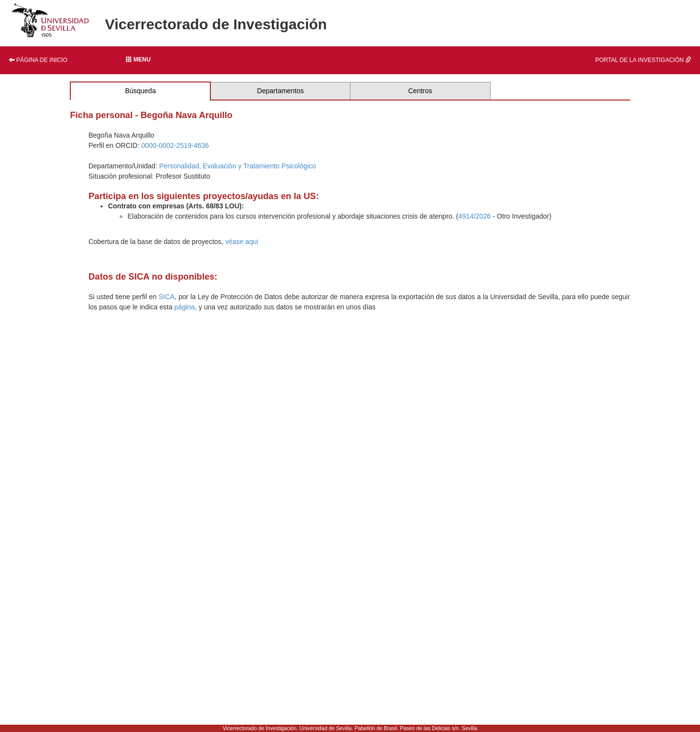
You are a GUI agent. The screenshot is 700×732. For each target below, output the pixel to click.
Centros (420, 91)
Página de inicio (38, 60)
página (185, 307)
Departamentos (281, 91)
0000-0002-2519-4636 (175, 145)
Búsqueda (140, 91)
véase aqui (242, 242)
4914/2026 (474, 216)
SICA (167, 297)
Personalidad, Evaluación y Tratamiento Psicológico (237, 166)
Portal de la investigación (644, 60)
